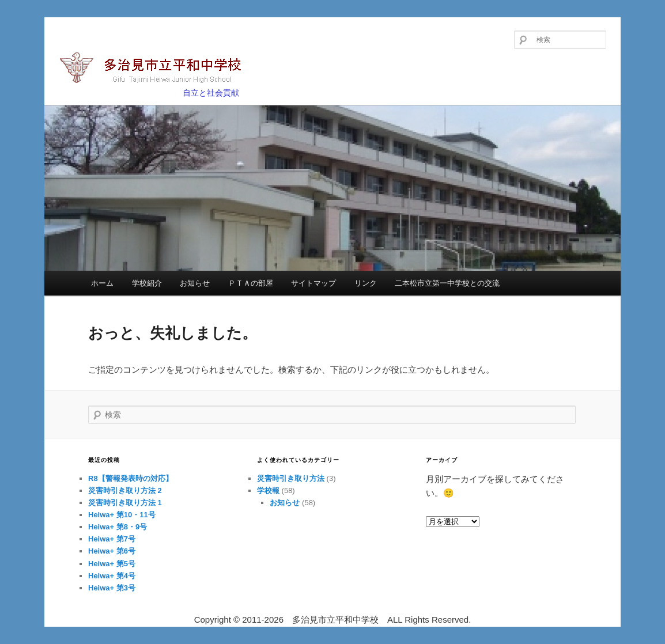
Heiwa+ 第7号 (112, 539)
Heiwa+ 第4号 (112, 576)
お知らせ (195, 283)
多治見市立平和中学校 (157, 69)
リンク (366, 283)
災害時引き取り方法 (291, 478)
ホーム (102, 283)
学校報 (268, 490)
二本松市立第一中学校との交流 (447, 283)
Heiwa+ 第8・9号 (118, 527)
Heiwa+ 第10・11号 (122, 515)
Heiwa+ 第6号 (112, 551)
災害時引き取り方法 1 (125, 503)
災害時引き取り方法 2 (125, 490)
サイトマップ (313, 283)
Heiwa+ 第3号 (112, 588)
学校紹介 (147, 283)
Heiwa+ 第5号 (112, 564)
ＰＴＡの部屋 (251, 283)
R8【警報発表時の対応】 (131, 478)
